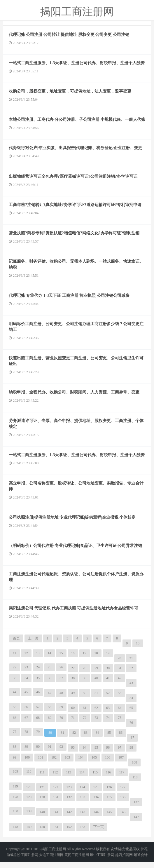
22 (15, 673)
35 (38, 684)
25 (50, 673)
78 (26, 738)
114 (82, 778)
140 (42, 818)
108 (134, 768)
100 (27, 763)
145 (109, 818)
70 (61, 724)
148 (15, 833)
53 (120, 699)
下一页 (99, 833)
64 (120, 714)
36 (50, 684)
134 (96, 803)
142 (69, 818)
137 (136, 808)
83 (86, 738)
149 (29, 833)
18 (96, 659)
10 (138, 649)
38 (73, 684)
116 (108, 778)
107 (121, 763)
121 (42, 793)
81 (62, 738)
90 (38, 752)
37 (61, 684)
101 (41, 763)
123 (69, 793)
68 (38, 724)
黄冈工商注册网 (77, 861)
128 (15, 803)
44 (15, 698)
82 (74, 738)
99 (15, 763)
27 (73, 674)
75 (120, 724)
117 (122, 778)
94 (85, 753)
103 (67, 763)
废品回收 (133, 855)
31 (120, 674)
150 (42, 833)
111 (42, 778)
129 (29, 803)
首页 (16, 644)
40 (96, 684)
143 (83, 818)
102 (54, 763)
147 (136, 823)
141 (56, 818)
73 (96, 724)
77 (15, 738)
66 (15, 724)
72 (85, 724)
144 (96, 818)
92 (61, 752)
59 (61, 713)
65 (131, 714)
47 (50, 699)
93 (73, 753)
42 (120, 684)
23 (26, 673)
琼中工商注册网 (102, 861)
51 (96, 699)
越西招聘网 (124, 861)
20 (120, 664)
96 (108, 753)
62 (96, 714)
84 (97, 738)
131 (56, 803)
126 (109, 793)
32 (131, 674)
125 (96, 793)
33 (15, 684)
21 (131, 664)
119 (15, 792)
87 (132, 743)
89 (26, 752)
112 (55, 778)
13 (38, 659)
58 (50, 713)
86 (121, 738)
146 (123, 818)
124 (83, 793)
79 (38, 738)
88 (15, 752)
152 (69, 833)
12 (26, 659)
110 (29, 777)
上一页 (33, 644)
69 (50, 724)
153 (83, 833)
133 (83, 803)
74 (108, 724)
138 (15, 817)
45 (26, 698)
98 (131, 753)
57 (38, 713)
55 (15, 713)
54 (131, 704)
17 (85, 659)
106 (108, 763)
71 (73, 724)
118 (135, 783)
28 (85, 674)
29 (96, 674)
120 (29, 793)
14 (50, 659)
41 (108, 684)
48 (61, 699)
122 (56, 793)
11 (15, 659)
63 (108, 714)
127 (123, 793)
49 (73, 699)
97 (120, 753)
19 (108, 659)
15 (61, 659)
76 (131, 728)
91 (50, 752)
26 (61, 673)
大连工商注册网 (51, 861)
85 (109, 738)
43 (131, 689)
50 (85, 699)
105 (94, 763)
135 (109, 803)
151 (56, 833)
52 (108, 699)
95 (96, 753)
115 (95, 778)
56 (26, 713)
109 (15, 777)
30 (108, 674)
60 (73, 714)
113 (69, 778)
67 (26, 724)
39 (85, 684)
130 (42, 803)
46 (38, 698)
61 (85, 714)
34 (26, 684)
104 (81, 763)
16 (73, 659)
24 (38, 673)
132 (69, 803)
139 (29, 817)
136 (123, 803)
